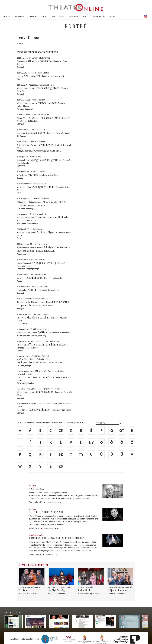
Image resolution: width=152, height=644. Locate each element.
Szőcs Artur (58, 278)
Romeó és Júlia (44, 392)
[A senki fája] (113, 491)
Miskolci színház (86, 587)
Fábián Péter (34, 121)
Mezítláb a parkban (38, 318)
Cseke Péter (121, 594)
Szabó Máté (40, 205)
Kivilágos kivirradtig (44, 263)
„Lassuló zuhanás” (39, 410)
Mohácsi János (23, 106)
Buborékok (84, 590)
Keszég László (23, 163)
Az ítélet (24, 590)
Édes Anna (39, 133)
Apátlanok (44, 332)
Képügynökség (99, 16)
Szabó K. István (32, 348)
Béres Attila (31, 221)
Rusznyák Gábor (63, 133)
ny (91, 442)
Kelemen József (57, 76)
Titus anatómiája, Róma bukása (48, 345)
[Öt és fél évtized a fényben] (113, 515)
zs (61, 466)
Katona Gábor (54, 290)
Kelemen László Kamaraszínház (120, 587)
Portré (44, 16)
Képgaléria (19, 16)
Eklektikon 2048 (50, 118)
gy (122, 431)
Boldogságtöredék (28, 362)
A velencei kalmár (46, 103)
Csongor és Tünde (44, 187)
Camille (33, 290)
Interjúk (33, 486)
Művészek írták (36, 535)
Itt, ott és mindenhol (40, 61)
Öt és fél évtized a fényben (46, 512)
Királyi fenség (56, 590)
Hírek (53, 16)
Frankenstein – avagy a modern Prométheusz (57, 538)
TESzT (113, 16)
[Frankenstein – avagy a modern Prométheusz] (113, 541)
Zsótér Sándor (54, 175)
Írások (62, 16)
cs (61, 431)
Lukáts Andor (50, 251)
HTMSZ (86, 16)
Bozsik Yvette (47, 306)
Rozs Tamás (66, 410)
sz (61, 454)
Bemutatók (74, 16)
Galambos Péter (55, 362)
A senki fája (36, 489)
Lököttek (35, 76)
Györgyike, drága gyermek (46, 160)
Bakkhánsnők (35, 278)
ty (81, 454)
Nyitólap (7, 16)
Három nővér (45, 145)
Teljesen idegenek (118, 590)
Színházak (33, 16)
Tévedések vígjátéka (47, 88)
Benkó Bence (22, 121)
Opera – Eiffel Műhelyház (30, 587)
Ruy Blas (33, 175)
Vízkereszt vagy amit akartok (53, 217)
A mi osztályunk (46, 232)
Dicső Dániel (22, 91)
